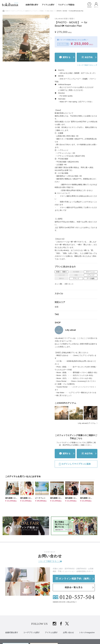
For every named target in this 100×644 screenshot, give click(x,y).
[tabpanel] (26, 38)
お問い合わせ (68, 632)
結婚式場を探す (32, 5)
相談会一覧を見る (74, 587)
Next (51, 38)
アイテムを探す (48, 5)
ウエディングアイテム (17, 11)
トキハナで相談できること (49, 561)
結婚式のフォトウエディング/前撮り (35, 11)
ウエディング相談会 (66, 5)
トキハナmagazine (87, 632)
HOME (7, 11)
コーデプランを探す (32, 632)
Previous (2, 38)
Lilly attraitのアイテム (87, 423)
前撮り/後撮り (50, 11)
